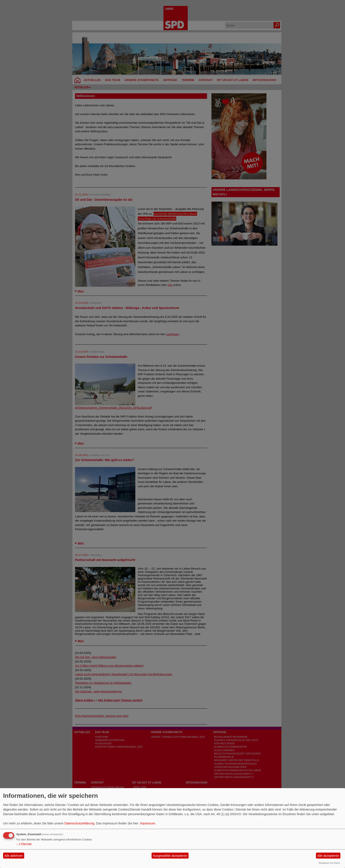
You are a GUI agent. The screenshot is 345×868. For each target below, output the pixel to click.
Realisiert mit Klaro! (329, 863)
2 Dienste (24, 844)
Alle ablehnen (14, 856)
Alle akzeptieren (328, 856)
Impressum (148, 823)
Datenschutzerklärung (79, 823)
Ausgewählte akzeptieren (170, 856)
